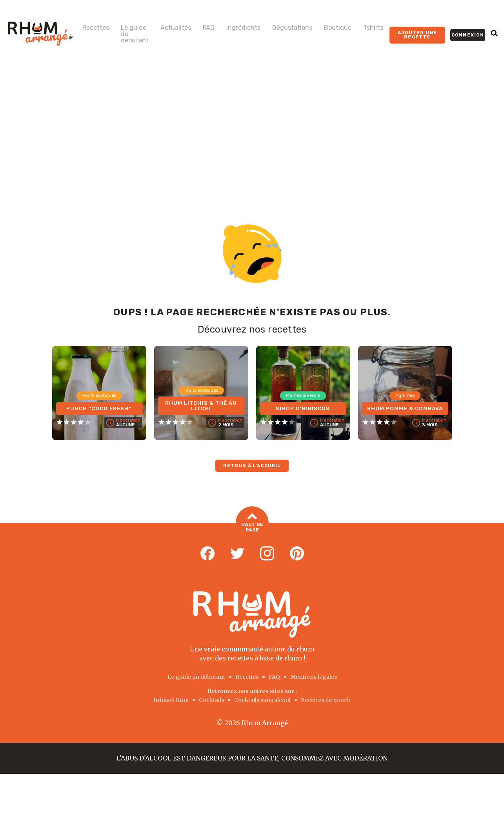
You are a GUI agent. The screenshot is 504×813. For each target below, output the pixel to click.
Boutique (338, 28)
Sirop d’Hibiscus (303, 408)
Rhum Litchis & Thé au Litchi (201, 405)
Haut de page (252, 523)
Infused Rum (171, 700)
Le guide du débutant (135, 34)
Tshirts (373, 28)
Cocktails (211, 700)
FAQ (209, 28)
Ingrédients (243, 28)
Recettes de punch (326, 700)
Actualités (176, 28)
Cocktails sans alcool (262, 700)
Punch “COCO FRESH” (99, 408)
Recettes (96, 28)
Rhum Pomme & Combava (405, 405)
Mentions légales (314, 677)
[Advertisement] (252, 126)
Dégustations (292, 28)
